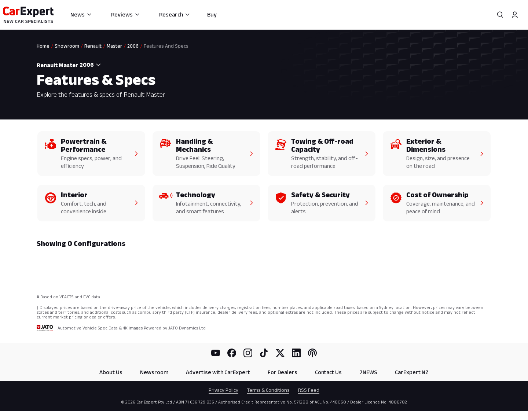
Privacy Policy (223, 390)
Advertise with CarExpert (218, 372)
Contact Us (328, 372)
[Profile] (515, 15)
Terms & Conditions (268, 390)
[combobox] (91, 65)
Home (43, 46)
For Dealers (283, 372)
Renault (93, 46)
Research (175, 14)
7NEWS (368, 372)
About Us (111, 372)
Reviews (126, 14)
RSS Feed (309, 390)
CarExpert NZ (412, 372)
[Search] (500, 15)
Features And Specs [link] (166, 46)
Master (114, 46)
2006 (133, 46)
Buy (212, 14)
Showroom (67, 46)
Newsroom (154, 372)
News (81, 14)
